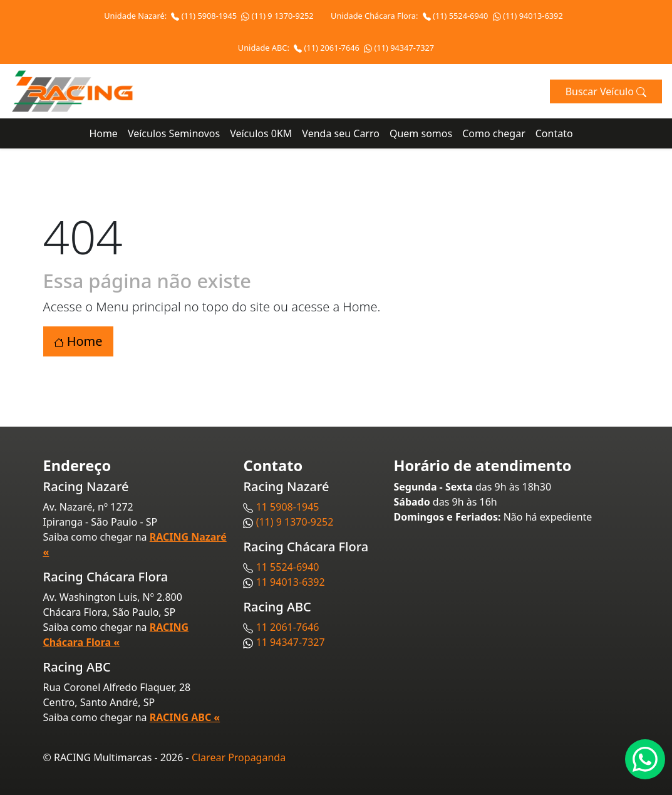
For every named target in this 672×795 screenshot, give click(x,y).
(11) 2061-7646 (328, 48)
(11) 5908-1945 (205, 16)
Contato (554, 133)
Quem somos (421, 133)
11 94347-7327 (291, 642)
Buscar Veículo (606, 91)
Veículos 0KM (261, 133)
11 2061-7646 (288, 627)
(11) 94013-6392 (528, 16)
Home (103, 133)
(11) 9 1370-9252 (277, 16)
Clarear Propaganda (239, 757)
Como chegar (494, 133)
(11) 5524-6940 (457, 16)
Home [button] (78, 341)
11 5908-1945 (288, 507)
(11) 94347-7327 (399, 48)
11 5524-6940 (288, 567)
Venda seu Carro (341, 133)
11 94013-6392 (291, 582)
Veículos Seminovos (174, 133)
